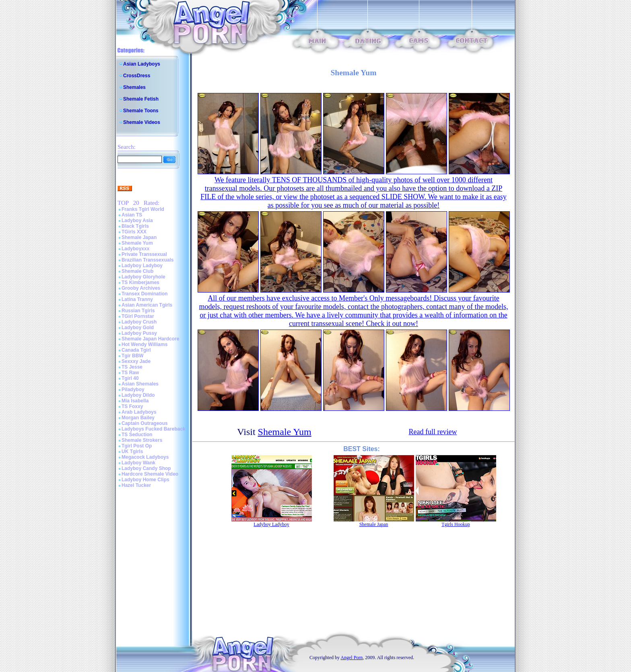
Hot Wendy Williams (144, 344)
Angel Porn (352, 658)
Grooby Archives (141, 288)
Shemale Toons (141, 111)
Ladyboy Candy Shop (146, 468)
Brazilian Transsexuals (147, 260)
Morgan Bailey (138, 418)
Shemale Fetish (141, 99)
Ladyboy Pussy (139, 333)
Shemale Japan (139, 237)
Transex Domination (145, 294)
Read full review (433, 432)
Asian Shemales (140, 384)
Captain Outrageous (145, 423)
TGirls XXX (134, 232)
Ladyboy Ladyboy (142, 266)
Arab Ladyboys (139, 412)
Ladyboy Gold (138, 328)
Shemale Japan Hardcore (150, 339)
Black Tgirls (135, 226)
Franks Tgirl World (143, 209)
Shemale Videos (142, 122)
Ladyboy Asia (137, 221)
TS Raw (130, 373)
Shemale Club (137, 271)
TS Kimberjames (140, 282)
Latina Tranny (137, 299)
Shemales (134, 87)
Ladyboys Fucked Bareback (154, 429)
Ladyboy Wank (138, 463)
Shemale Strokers (142, 440)
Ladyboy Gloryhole (143, 277)
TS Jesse (132, 367)
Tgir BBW (133, 356)
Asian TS (132, 215)
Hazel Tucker (136, 485)
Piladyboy (133, 390)
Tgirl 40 (130, 378)
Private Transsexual (144, 254)
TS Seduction (137, 435)
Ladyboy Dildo (138, 395)
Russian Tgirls (138, 311)
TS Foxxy (132, 406)
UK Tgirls (132, 451)
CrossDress (137, 76)
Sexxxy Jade (136, 361)
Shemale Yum (137, 243)
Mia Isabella (135, 401)
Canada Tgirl (136, 350)
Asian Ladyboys (142, 64)
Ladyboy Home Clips (145, 480)
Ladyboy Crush (139, 322)
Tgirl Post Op (137, 446)
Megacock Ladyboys (145, 457)
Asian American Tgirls (147, 305)
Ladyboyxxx (135, 249)
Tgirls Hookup (456, 524)
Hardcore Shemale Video (150, 474)
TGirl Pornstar (138, 316)
